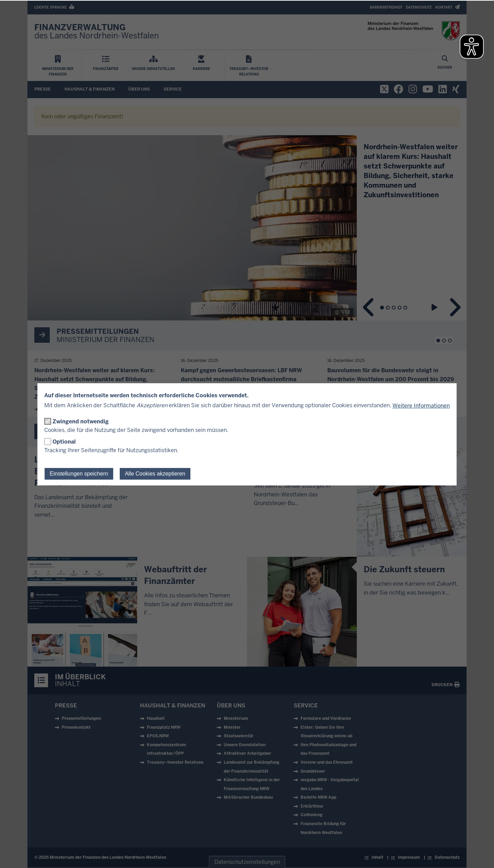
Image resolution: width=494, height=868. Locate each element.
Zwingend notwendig (81, 421)
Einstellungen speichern (79, 474)
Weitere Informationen (421, 406)
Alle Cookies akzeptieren (155, 474)
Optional (64, 442)
